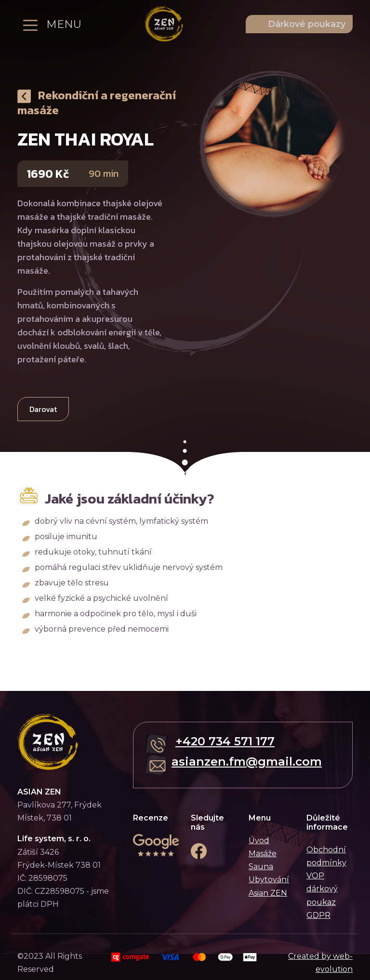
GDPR (318, 915)
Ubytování (269, 880)
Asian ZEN (268, 893)
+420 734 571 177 (225, 741)
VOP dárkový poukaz (322, 889)
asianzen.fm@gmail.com (247, 761)
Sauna (261, 867)
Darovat (43, 409)
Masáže (263, 854)
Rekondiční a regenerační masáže (97, 103)
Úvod (259, 841)
